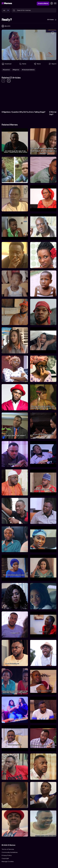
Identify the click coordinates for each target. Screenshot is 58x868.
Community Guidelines (10, 852)
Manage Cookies (8, 862)
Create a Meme (43, 3)
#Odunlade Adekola (28, 70)
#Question (6, 70)
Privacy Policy (7, 855)
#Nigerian (16, 70)
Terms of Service (8, 849)
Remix (23, 64)
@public (7, 26)
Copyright (5, 858)
